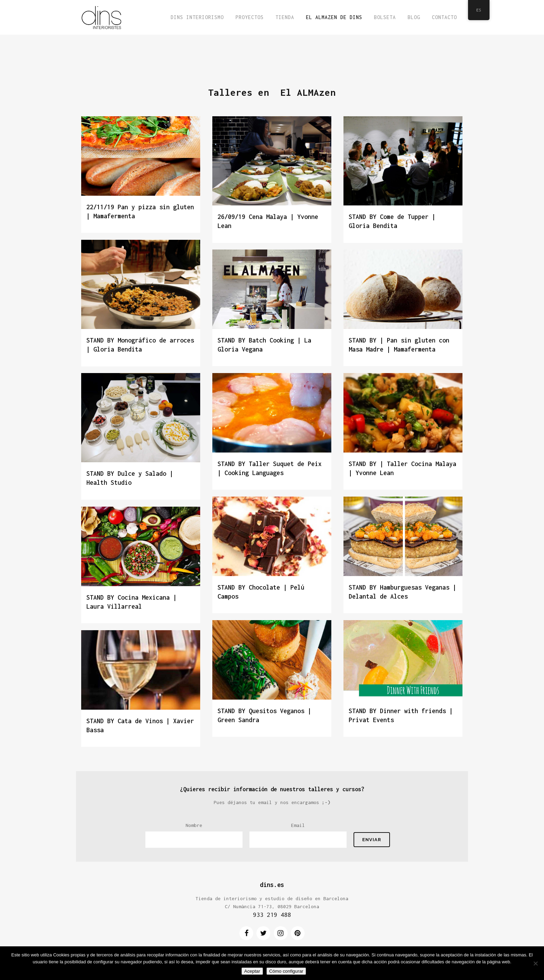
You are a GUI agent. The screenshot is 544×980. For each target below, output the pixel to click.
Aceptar (252, 971)
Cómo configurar (286, 971)
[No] (535, 963)
